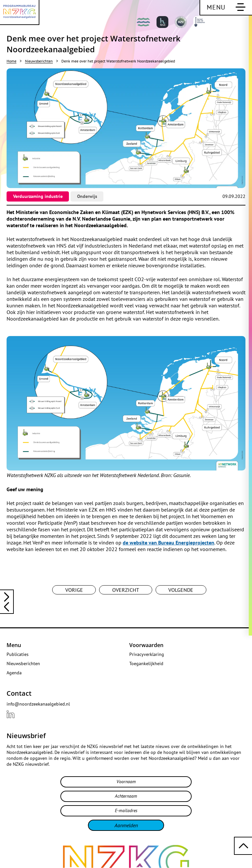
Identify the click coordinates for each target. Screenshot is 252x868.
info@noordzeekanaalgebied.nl (38, 704)
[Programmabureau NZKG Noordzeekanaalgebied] (20, 12)
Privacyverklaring (147, 654)
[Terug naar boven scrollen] (243, 846)
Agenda (14, 673)
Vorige (74, 590)
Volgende (181, 590)
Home (11, 61)
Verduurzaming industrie (38, 196)
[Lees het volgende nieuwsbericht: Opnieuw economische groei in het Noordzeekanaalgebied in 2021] (7, 607)
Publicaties (18, 654)
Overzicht (126, 590)
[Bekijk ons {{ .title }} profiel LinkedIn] (10, 714)
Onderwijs (87, 196)
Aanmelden (126, 825)
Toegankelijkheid (146, 663)
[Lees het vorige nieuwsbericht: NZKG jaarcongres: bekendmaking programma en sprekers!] (7, 596)
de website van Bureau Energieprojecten (168, 542)
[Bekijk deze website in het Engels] (239, 24)
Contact (19, 693)
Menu (14, 645)
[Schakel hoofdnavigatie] (226, 8)
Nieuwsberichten (39, 61)
